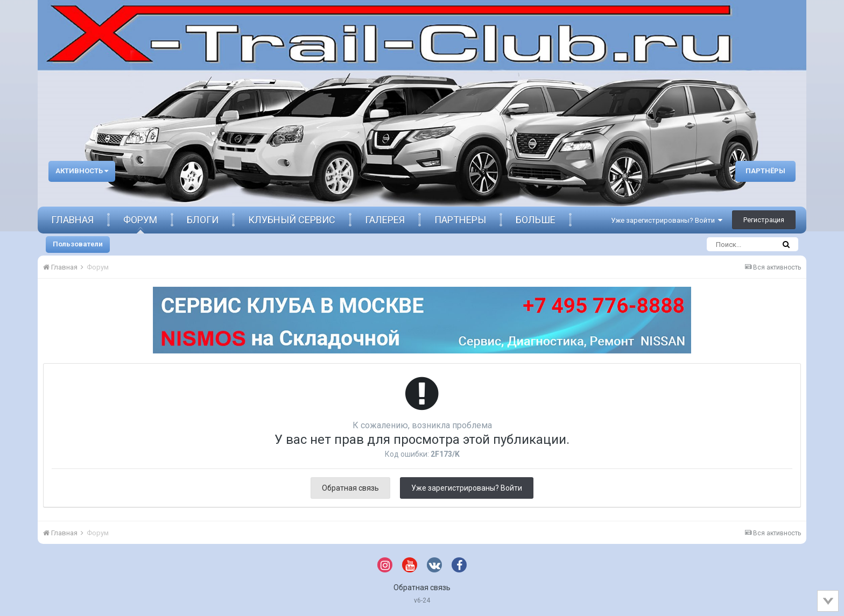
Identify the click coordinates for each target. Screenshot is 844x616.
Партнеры (460, 220)
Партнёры (765, 171)
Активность (82, 171)
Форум (140, 220)
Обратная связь (350, 488)
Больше (536, 220)
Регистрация (764, 220)
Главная (72, 220)
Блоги (203, 220)
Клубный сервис (292, 220)
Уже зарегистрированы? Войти (667, 220)
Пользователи (78, 244)
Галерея (385, 220)
